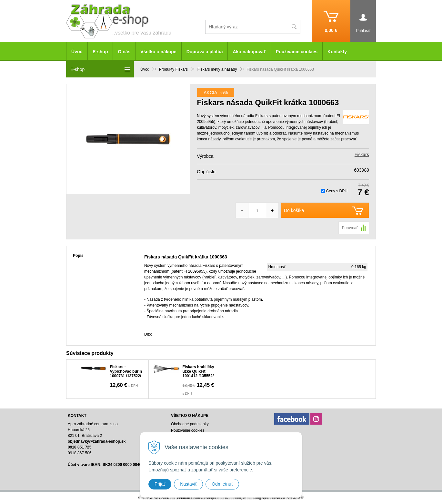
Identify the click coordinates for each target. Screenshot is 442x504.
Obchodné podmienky (190, 424)
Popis (78, 256)
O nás (124, 52)
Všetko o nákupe (158, 52)
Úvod (77, 52)
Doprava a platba (205, 52)
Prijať (160, 484)
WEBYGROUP (292, 498)
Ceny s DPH (337, 191)
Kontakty (337, 52)
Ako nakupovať (249, 52)
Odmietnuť (222, 484)
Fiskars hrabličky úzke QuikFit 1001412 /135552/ (198, 371)
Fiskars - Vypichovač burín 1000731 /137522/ (126, 371)
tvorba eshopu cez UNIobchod (217, 498)
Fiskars (362, 155)
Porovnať (350, 228)
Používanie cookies (297, 52)
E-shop (100, 52)
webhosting (252, 498)
